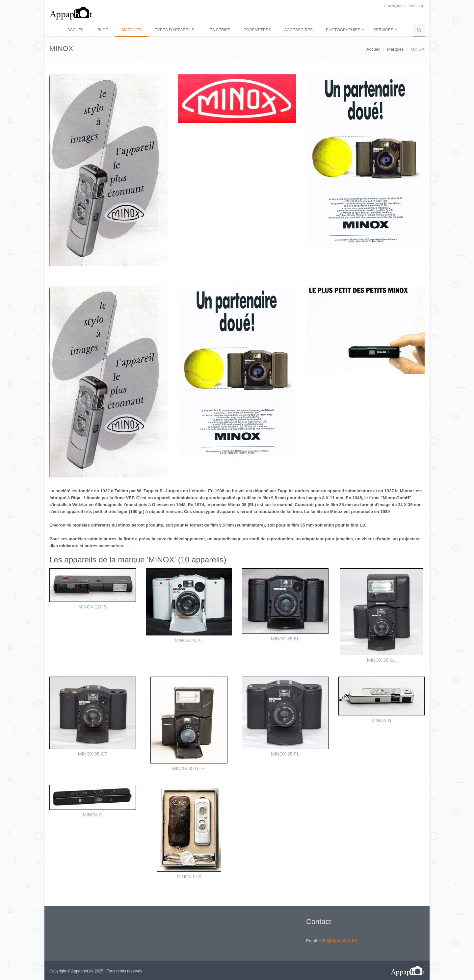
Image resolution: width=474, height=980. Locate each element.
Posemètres (257, 30)
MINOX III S (189, 877)
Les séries (219, 30)
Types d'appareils (175, 30)
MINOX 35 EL (285, 639)
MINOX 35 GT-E (189, 768)
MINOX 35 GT (93, 754)
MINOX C (92, 815)
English (417, 6)
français (393, 6)
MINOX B (381, 720)
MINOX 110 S (92, 607)
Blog (103, 30)
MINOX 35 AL (189, 640)
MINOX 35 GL (382, 660)
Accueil (76, 30)
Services (383, 30)
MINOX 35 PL (285, 754)
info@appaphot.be (338, 941)
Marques (132, 30)
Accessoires (298, 30)
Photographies (343, 30)
